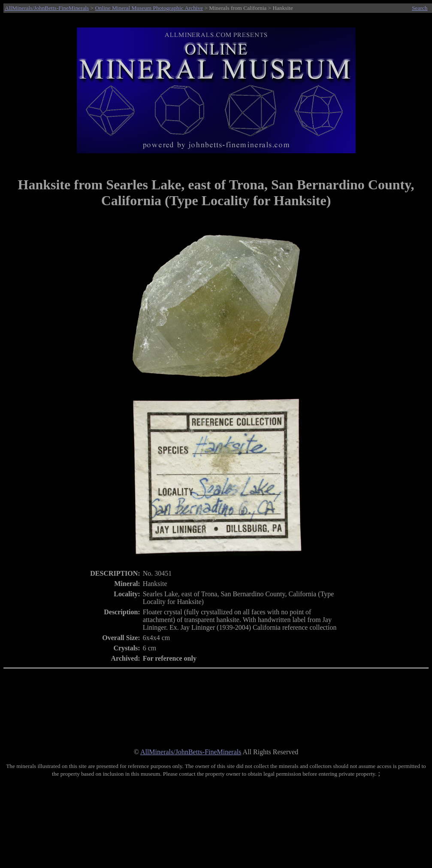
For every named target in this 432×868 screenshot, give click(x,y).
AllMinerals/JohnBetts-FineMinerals (47, 8)
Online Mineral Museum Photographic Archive (149, 8)
